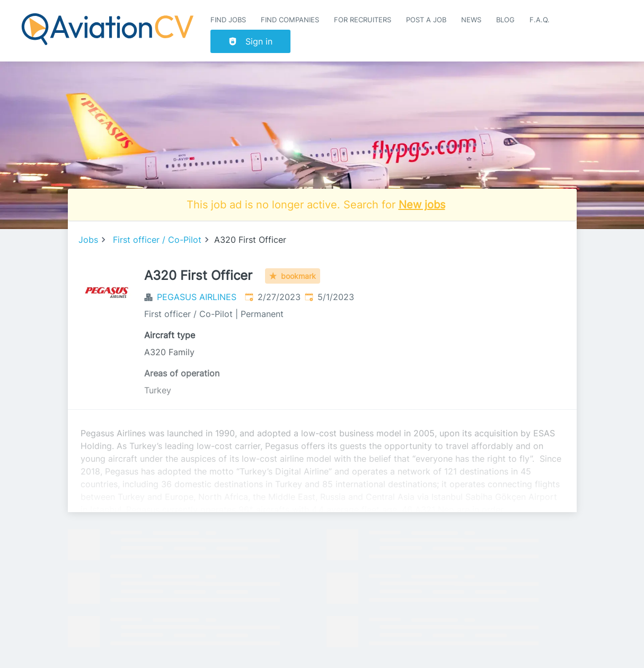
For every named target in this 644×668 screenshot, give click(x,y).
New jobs (422, 205)
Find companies (290, 20)
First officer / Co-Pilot (157, 240)
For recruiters (363, 20)
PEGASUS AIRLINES (197, 297)
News (471, 20)
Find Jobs (228, 20)
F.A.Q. (540, 20)
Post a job (426, 20)
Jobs (88, 240)
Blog (505, 20)
